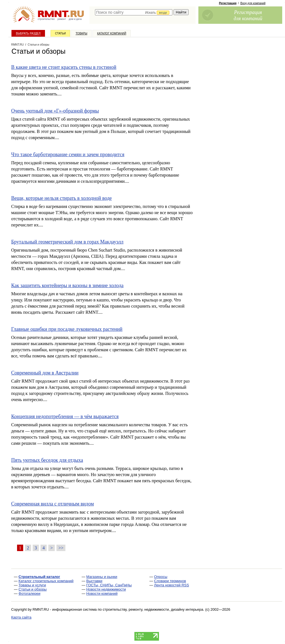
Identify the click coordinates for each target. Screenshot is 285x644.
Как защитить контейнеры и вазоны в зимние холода (67, 285)
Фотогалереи (29, 593)
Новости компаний (102, 593)
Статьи (60, 33)
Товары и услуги (32, 585)
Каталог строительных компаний (46, 581)
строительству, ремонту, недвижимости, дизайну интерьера (153, 609)
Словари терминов (170, 581)
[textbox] (134, 12)
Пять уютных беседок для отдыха (47, 460)
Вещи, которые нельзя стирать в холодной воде (61, 198)
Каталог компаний (111, 33)
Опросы (161, 577)
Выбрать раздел (28, 33)
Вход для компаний (253, 3)
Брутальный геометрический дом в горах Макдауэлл (67, 242)
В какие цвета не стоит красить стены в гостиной (64, 67)
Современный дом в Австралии (45, 373)
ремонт (62, 19)
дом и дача (75, 19)
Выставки (94, 581)
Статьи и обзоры (33, 589)
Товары (81, 33)
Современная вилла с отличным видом (53, 504)
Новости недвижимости (106, 589)
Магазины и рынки (102, 577)
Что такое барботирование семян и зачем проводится (68, 154)
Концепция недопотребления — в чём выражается (65, 416)
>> (61, 548)
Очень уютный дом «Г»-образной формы (55, 111)
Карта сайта (21, 617)
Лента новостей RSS (171, 585)
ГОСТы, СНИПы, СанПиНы (109, 585)
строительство (46, 19)
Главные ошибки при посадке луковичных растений (67, 329)
